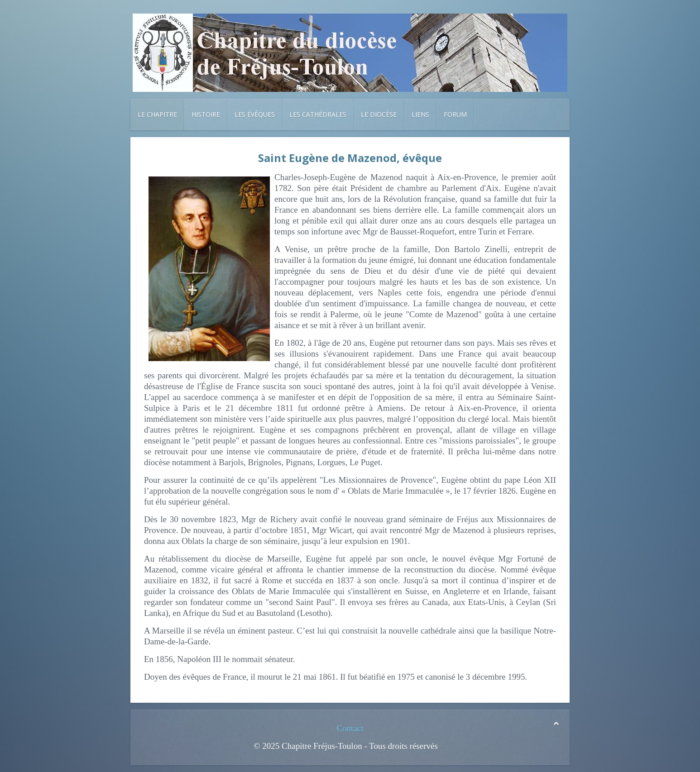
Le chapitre (157, 114)
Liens (420, 114)
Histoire (206, 114)
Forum (455, 114)
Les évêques (255, 114)
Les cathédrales (318, 114)
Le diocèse (379, 114)
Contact (350, 728)
